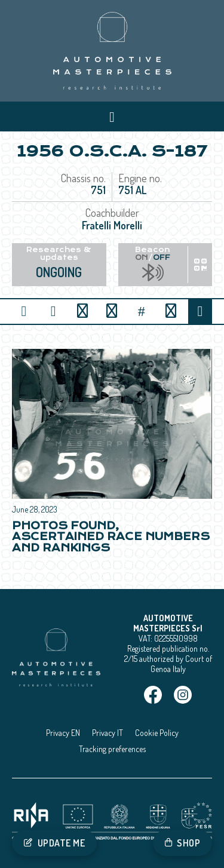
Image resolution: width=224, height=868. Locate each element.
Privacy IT (108, 733)
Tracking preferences (112, 749)
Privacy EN (63, 733)
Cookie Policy (157, 733)
